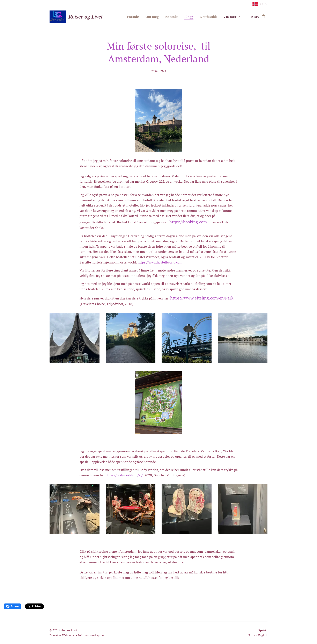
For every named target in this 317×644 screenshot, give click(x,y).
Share (12, 606)
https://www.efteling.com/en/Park (202, 298)
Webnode (68, 635)
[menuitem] (130, 17)
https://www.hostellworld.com (160, 262)
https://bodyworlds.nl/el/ (124, 475)
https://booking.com (188, 222)
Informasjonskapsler (91, 635)
